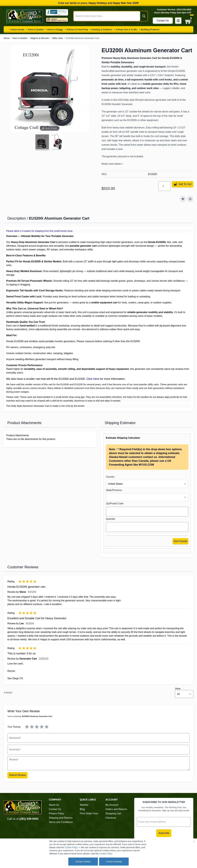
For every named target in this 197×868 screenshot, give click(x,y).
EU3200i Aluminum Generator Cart (82, 38)
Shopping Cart (113, 813)
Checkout (111, 818)
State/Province (114, 490)
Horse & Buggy (55, 30)
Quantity (111, 519)
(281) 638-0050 (29, 819)
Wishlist (84, 805)
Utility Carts (57, 38)
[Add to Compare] (190, 199)
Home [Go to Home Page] (7, 38)
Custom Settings (114, 862)
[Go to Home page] (25, 16)
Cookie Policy (71, 847)
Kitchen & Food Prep (77, 30)
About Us (54, 805)
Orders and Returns (116, 809)
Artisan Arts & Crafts (127, 30)
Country (110, 477)
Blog (82, 809)
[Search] (144, 16)
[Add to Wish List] (183, 199)
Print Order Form (89, 813)
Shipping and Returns (61, 818)
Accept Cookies (83, 862)
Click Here (93, 379)
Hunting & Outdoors (102, 30)
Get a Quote (180, 541)
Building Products (150, 30)
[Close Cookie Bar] (194, 842)
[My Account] (178, 21)
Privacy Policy (56, 813)
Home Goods (18, 30)
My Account (112, 805)
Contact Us (163, 21)
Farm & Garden (36, 30)
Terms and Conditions (61, 822)
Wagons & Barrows (40, 38)
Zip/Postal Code (115, 504)
